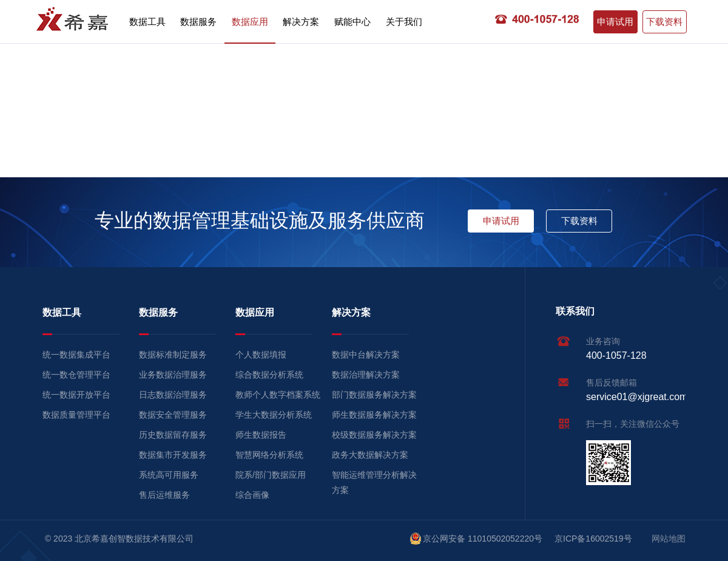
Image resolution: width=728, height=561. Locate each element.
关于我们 (404, 22)
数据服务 (198, 22)
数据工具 (147, 22)
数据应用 (250, 22)
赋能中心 (352, 22)
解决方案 (301, 22)
